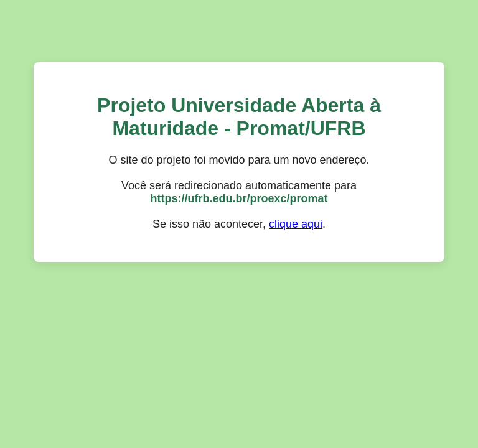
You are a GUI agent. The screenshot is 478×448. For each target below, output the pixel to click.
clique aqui (296, 224)
